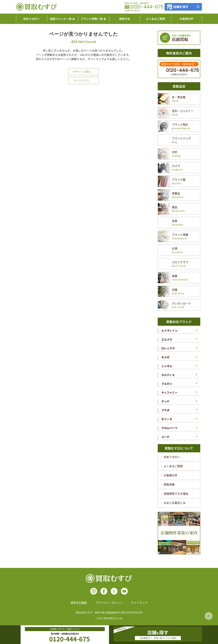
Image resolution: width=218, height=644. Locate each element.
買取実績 (169, 484)
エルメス (167, 339)
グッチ (165, 401)
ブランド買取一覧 (92, 19)
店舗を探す (181, 7)
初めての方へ (172, 457)
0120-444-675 (147, 7)
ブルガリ (167, 384)
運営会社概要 (79, 603)
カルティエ (168, 375)
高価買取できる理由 (176, 494)
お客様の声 (170, 475)
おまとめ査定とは (175, 503)
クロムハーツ (169, 428)
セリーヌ (167, 419)
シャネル (167, 366)
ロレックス (168, 348)
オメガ (165, 357)
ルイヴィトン (169, 330)
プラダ (165, 410)
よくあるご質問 (173, 466)
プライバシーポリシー (109, 603)
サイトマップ (139, 603)
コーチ (165, 437)
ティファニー (169, 392)
